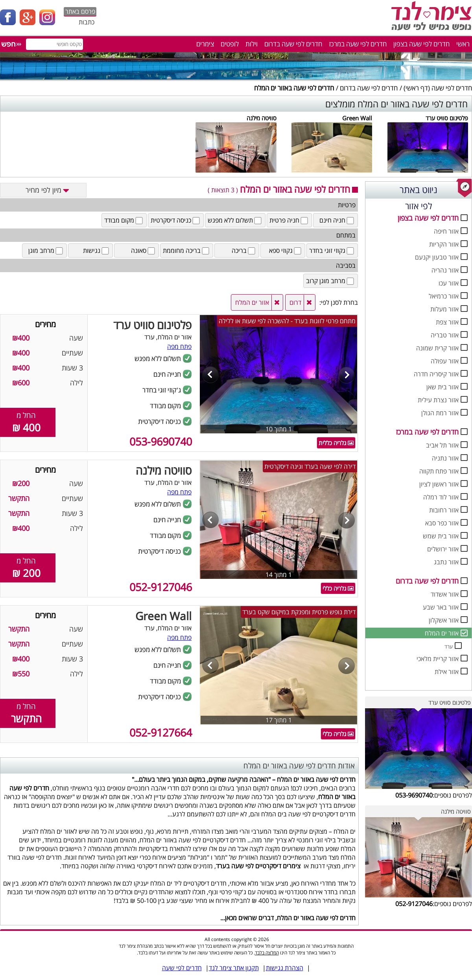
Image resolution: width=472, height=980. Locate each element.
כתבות (87, 22)
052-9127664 (161, 732)
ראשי (463, 44)
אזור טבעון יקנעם (437, 257)
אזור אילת (447, 672)
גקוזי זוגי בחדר (332, 251)
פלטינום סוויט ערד (447, 118)
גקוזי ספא (286, 251)
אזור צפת (447, 322)
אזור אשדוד (445, 594)
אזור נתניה (445, 458)
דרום (295, 302)
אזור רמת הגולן (440, 413)
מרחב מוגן (46, 251)
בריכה (244, 251)
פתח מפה (179, 346)
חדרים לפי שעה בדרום (293, 44)
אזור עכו (449, 283)
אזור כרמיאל (444, 296)
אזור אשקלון (444, 620)
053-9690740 (161, 441)
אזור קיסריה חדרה (436, 374)
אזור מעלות (444, 309)
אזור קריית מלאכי (438, 659)
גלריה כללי (338, 588)
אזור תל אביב (442, 445)
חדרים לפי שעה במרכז (358, 44)
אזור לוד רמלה (441, 497)
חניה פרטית (289, 220)
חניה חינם (337, 220)
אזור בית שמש (441, 536)
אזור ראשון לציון (439, 484)
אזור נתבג (446, 562)
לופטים (230, 44)
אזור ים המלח (442, 633)
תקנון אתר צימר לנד (234, 968)
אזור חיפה (446, 231)
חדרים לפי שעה (452, 88)
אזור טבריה (445, 335)
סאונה (144, 251)
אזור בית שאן (442, 387)
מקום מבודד (124, 220)
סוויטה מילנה (262, 118)
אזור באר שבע (441, 607)
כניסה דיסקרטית (176, 220)
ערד (449, 647)
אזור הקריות (444, 244)
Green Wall (357, 118)
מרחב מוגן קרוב (331, 281)
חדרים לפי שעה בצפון (421, 44)
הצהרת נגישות (285, 968)
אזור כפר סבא (442, 523)
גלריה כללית (336, 443)
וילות (252, 44)
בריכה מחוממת (187, 251)
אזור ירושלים (443, 549)
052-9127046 (161, 587)
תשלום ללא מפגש (235, 220)
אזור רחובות (444, 510)
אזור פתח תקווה (439, 471)
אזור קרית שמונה (437, 348)
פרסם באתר (80, 11)
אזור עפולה (445, 361)
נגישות (97, 251)
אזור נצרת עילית (438, 400)
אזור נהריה (445, 270)
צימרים (205, 44)
